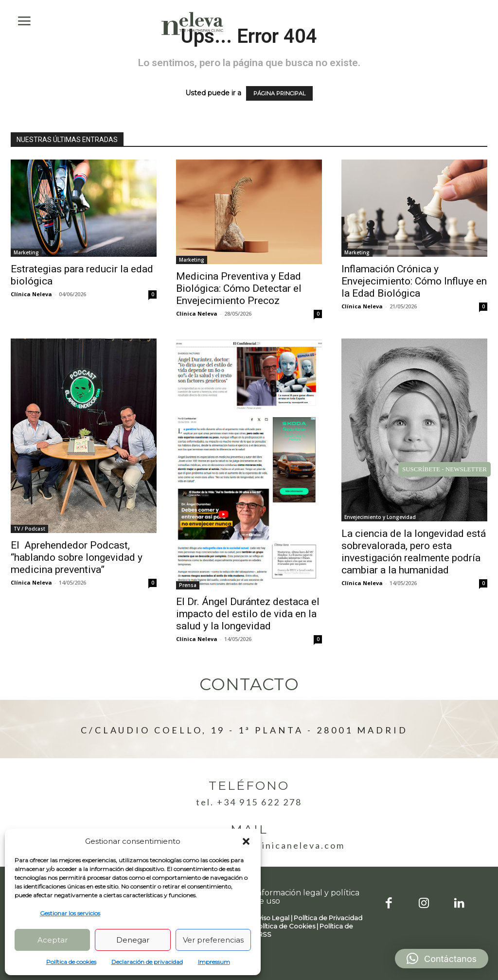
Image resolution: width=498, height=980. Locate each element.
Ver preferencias (213, 940)
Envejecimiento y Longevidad (380, 517)
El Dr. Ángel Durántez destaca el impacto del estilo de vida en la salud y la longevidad (248, 614)
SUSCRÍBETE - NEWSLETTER (445, 469)
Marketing (26, 252)
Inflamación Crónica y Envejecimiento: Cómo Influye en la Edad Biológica (414, 281)
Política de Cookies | (287, 926)
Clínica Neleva (31, 294)
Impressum (214, 962)
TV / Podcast (29, 529)
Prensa (188, 585)
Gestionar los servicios (70, 913)
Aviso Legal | (274, 918)
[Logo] (193, 23)
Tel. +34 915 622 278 (249, 802)
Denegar (133, 940)
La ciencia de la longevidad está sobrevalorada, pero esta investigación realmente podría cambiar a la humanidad (414, 552)
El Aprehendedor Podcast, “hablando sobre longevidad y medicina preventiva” (77, 557)
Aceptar (53, 940)
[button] (246, 841)
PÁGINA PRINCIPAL (279, 93)
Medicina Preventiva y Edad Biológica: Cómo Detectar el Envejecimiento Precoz (239, 288)
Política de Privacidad (328, 918)
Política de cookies (71, 962)
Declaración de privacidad (147, 962)
